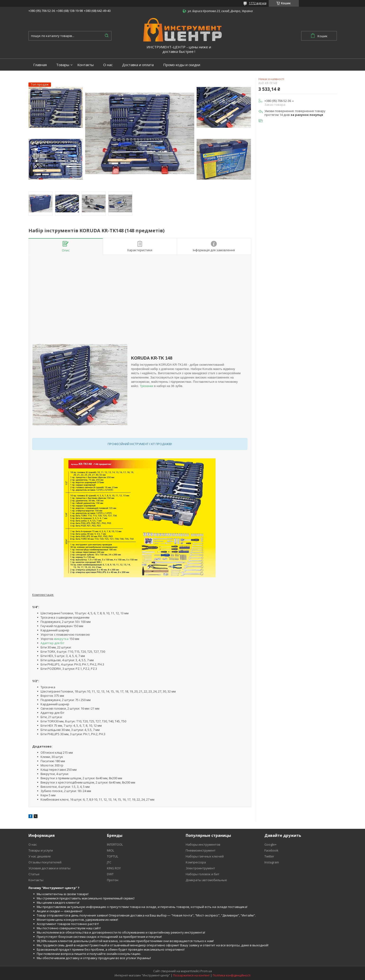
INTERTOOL (115, 844)
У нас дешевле (40, 856)
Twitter (269, 856)
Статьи (34, 874)
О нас (108, 65)
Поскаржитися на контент (191, 975)
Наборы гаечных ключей (205, 856)
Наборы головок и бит (203, 874)
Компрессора (196, 862)
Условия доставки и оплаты (49, 868)
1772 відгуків (258, 3)
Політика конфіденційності (232, 975)
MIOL (111, 850)
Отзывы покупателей (45, 862)
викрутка (61, 639)
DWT (110, 874)
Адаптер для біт (53, 643)
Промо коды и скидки (182, 65)
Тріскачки (146, 386)
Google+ (270, 844)
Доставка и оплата (138, 65)
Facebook (271, 850)
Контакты (85, 65)
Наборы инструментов (203, 844)
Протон (113, 880)
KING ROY (114, 868)
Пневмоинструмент (201, 850)
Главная (40, 65)
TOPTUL (113, 856)
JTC (109, 862)
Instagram (272, 862)
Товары (63, 65)
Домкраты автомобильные (206, 880)
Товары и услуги (41, 850)
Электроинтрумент (200, 868)
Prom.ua (206, 971)
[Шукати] (107, 36)
